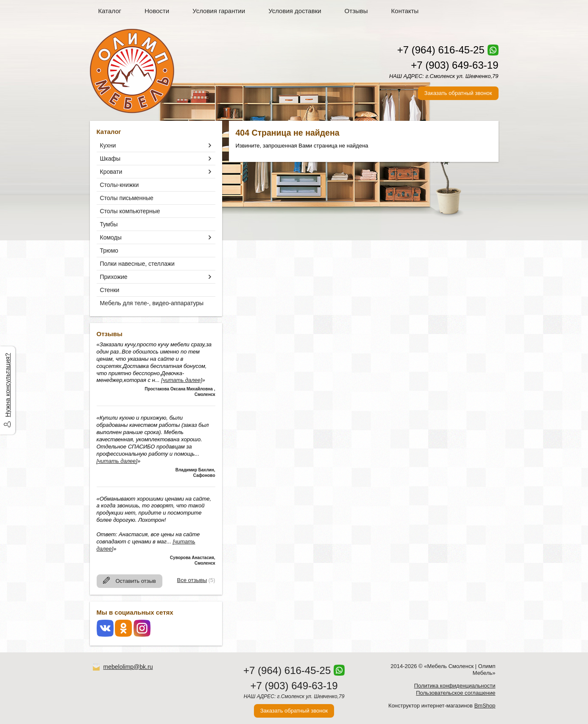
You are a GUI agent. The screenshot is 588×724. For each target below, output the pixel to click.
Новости (157, 11)
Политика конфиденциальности (455, 686)
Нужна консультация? (7, 385)
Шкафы (110, 159)
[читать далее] (181, 380)
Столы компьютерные (130, 211)
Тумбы (109, 224)
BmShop (485, 706)
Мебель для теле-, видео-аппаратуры (152, 303)
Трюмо (109, 251)
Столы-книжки (120, 185)
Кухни (108, 145)
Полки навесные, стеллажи (137, 264)
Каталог (110, 11)
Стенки (110, 290)
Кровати (111, 172)
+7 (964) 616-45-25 (441, 50)
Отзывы (356, 11)
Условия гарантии (219, 11)
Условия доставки (295, 11)
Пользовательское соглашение (456, 693)
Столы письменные (127, 198)
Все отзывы (192, 580)
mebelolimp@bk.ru (128, 667)
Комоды (111, 237)
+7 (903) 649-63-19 (454, 65)
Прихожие (114, 277)
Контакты (405, 11)
